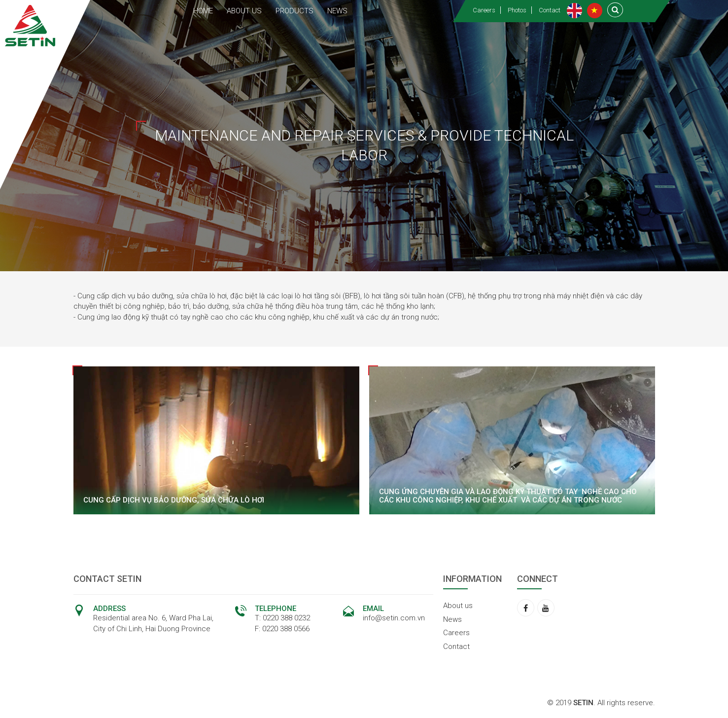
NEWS (337, 11)
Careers (484, 10)
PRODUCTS (295, 11)
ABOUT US (244, 11)
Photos (517, 10)
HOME (203, 11)
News (452, 619)
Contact (550, 10)
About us (458, 606)
